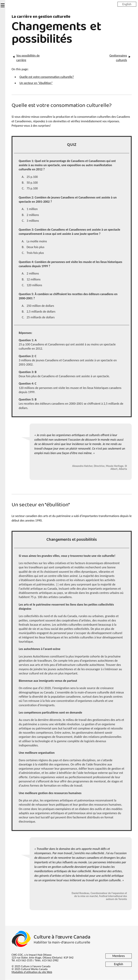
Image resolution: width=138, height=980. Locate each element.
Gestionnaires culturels (118, 58)
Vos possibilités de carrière (28, 58)
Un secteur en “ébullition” (36, 83)
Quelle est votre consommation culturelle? (47, 77)
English (127, 4)
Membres (119, 956)
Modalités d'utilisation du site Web (32, 972)
